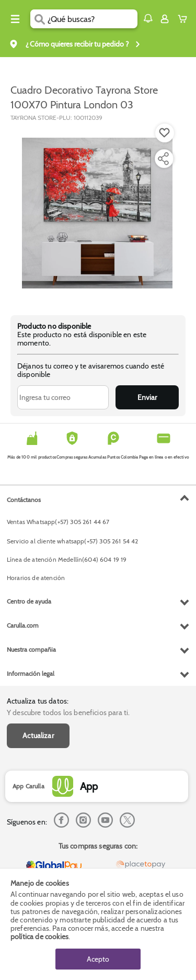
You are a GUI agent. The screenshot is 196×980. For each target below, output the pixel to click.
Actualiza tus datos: (38, 701)
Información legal (31, 673)
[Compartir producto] (163, 159)
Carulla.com (23, 625)
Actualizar (38, 736)
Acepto (98, 959)
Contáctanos (24, 500)
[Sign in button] (165, 19)
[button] (148, 18)
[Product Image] (97, 213)
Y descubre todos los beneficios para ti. (68, 712)
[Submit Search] (39, 19)
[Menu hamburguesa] (15, 19)
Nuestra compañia (31, 649)
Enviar (147, 397)
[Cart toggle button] (185, 19)
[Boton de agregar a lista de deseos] (165, 133)
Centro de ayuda (29, 601)
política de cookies (39, 937)
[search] (92, 19)
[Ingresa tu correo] (63, 397)
